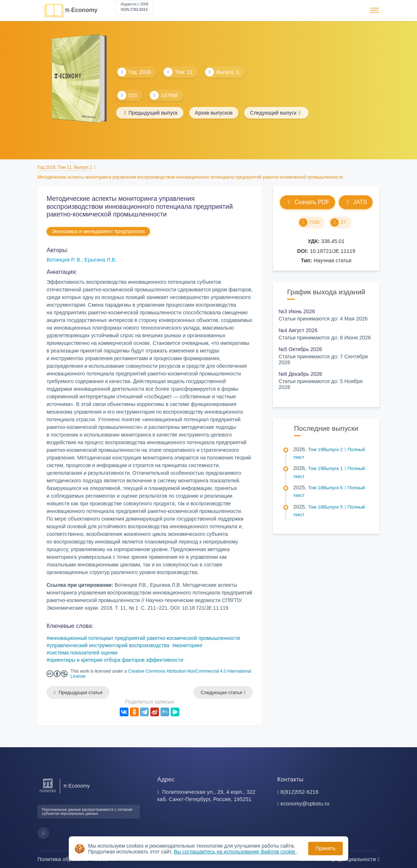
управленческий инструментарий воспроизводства (110, 645)
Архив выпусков (214, 113)
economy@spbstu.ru (305, 804)
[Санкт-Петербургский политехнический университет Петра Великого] (48, 793)
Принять (325, 848)
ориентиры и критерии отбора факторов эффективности (116, 660)
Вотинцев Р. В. (64, 260)
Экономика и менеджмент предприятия (98, 231)
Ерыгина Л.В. (100, 260)
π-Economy (81, 10)
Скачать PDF (307, 202)
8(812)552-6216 (300, 792)
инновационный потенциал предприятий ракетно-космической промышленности (145, 638)
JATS (356, 202)
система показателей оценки (84, 653)
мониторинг (189, 645)
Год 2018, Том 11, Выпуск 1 (65, 167)
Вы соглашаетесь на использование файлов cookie (235, 852)
